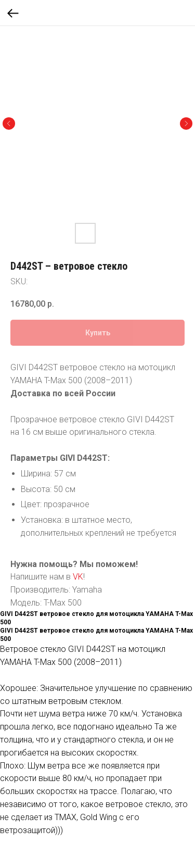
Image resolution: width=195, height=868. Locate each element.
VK (78, 577)
